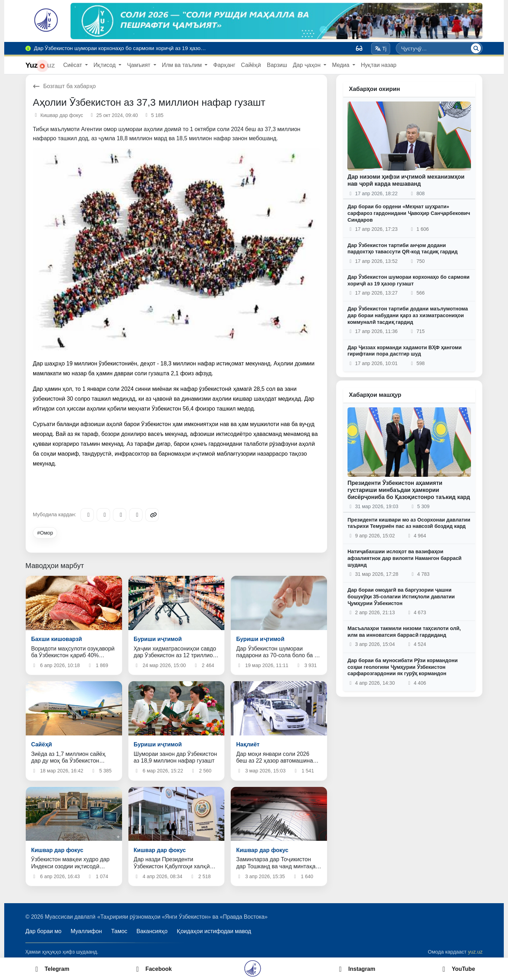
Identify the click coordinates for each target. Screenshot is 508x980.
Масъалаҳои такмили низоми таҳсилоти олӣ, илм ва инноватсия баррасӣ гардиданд (404, 632)
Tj (380, 49)
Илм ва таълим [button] (183, 65)
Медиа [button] (341, 65)
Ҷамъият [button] (139, 65)
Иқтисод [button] (105, 65)
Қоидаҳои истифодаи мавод (214, 931)
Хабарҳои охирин (374, 89)
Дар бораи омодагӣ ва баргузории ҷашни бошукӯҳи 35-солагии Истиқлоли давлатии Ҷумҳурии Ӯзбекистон (401, 596)
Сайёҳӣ (251, 65)
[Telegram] (87, 515)
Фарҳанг (224, 65)
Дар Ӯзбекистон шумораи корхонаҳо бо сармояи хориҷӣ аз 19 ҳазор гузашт (409, 280)
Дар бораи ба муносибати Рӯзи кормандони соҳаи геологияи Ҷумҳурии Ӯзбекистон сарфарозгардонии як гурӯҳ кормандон (403, 667)
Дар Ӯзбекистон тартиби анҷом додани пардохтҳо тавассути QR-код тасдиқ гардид (403, 249)
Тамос (119, 931)
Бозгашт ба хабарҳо (64, 86)
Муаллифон (86, 931)
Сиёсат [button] (73, 65)
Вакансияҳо (152, 931)
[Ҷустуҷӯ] (476, 48)
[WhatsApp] (136, 515)
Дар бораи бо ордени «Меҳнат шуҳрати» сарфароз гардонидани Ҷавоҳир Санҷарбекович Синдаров (409, 213)
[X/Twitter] (120, 515)
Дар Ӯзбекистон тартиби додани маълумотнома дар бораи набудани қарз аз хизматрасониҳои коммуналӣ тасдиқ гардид (408, 315)
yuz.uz (475, 952)
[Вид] (359, 48)
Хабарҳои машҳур (375, 395)
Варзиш (277, 65)
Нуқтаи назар (379, 65)
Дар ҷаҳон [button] (307, 65)
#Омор (45, 533)
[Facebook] (103, 515)
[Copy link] (152, 515)
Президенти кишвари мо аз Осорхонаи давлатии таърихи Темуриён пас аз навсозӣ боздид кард (409, 523)
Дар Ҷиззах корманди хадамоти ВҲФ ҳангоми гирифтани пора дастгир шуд (405, 351)
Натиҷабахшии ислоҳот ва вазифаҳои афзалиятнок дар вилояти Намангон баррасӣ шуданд (404, 558)
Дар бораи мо (43, 931)
